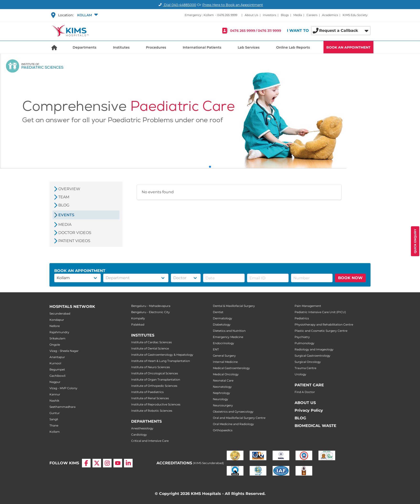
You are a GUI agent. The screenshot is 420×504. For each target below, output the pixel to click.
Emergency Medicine (228, 337)
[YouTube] (118, 463)
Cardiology (139, 435)
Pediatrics (302, 318)
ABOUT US (305, 403)
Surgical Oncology (308, 362)
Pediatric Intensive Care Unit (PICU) (320, 312)
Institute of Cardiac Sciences (151, 342)
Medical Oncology (226, 374)
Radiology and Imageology (314, 349)
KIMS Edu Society (355, 15)
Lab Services (249, 47)
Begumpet (57, 369)
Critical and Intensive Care (150, 441)
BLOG (300, 418)
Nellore (55, 326)
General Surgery (224, 356)
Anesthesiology (142, 428)
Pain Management (308, 306)
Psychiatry (302, 337)
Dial (177, 5)
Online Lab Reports (293, 47)
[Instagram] (107, 463)
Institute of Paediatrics (147, 392)
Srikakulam (57, 338)
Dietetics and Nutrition (229, 331)
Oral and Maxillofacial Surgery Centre (239, 418)
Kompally (138, 318)
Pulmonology (304, 343)
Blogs (285, 15)
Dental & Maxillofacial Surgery (234, 306)
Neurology (221, 399)
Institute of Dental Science (150, 348)
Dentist (218, 312)
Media (298, 15)
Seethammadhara (62, 407)
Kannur (55, 394)
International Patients (202, 47)
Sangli (54, 419)
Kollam (55, 432)
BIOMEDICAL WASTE (315, 426)
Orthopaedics (223, 430)
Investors (269, 15)
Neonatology (222, 387)
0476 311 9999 (269, 31)
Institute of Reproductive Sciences (156, 404)
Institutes (121, 47)
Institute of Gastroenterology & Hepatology (162, 355)
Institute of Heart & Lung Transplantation (161, 361)
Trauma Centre (305, 368)
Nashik (54, 401)
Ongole (55, 345)
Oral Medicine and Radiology (233, 424)
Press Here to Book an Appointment (233, 5)
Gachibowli (57, 376)
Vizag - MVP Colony (63, 388)
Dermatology (223, 318)
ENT (216, 349)
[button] (87, 15)
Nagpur (55, 382)
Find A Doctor (305, 392)
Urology (300, 374)
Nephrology (221, 393)
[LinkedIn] (128, 463)
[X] (97, 463)
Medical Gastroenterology (231, 368)
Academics (330, 15)
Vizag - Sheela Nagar (64, 351)
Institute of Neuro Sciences (151, 367)
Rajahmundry (59, 332)
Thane (54, 425)
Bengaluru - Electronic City (151, 312)
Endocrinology (223, 343)
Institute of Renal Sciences (150, 398)
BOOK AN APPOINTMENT (348, 47)
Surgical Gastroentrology (312, 356)
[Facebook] (86, 463)
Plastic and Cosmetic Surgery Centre (321, 331)
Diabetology (222, 324)
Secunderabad (60, 313)
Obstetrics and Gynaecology (233, 412)
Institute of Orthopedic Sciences (154, 386)
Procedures (156, 47)
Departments (84, 47)
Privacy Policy (309, 410)
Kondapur (57, 320)
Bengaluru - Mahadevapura (151, 306)
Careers (312, 15)
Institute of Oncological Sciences (155, 373)
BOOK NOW (350, 278)
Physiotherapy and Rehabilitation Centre (324, 324)
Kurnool (55, 363)
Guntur (55, 413)
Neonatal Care (223, 380)
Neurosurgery (223, 405)
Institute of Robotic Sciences (152, 411)
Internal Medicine (225, 362)
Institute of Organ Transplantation (156, 379)
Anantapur (57, 357)
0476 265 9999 (227, 15)
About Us (251, 15)
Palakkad (138, 324)
